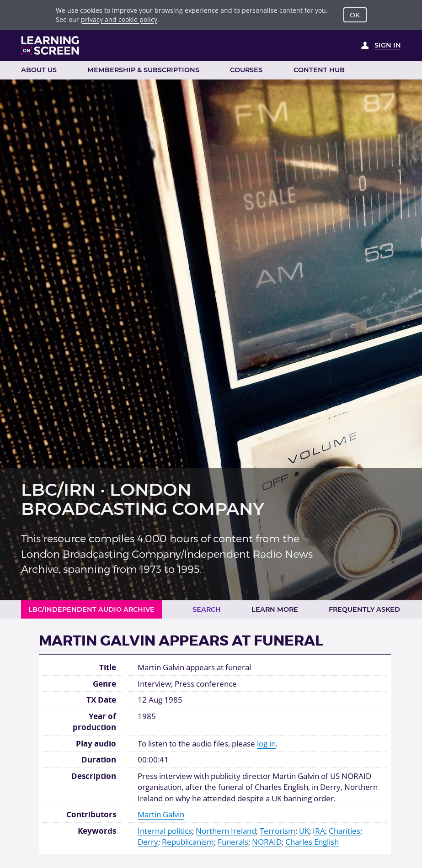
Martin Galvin (161, 814)
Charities (345, 831)
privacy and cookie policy (119, 19)
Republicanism (188, 842)
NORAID (267, 842)
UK (304, 831)
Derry (148, 842)
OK (355, 15)
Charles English (312, 842)
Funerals (233, 842)
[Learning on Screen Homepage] (50, 45)
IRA (319, 831)
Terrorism (278, 831)
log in (266, 743)
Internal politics (165, 831)
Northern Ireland (226, 831)
